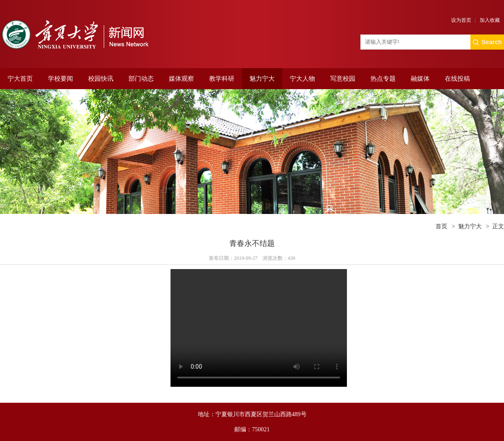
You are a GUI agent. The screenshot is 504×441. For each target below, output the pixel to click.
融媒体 (420, 79)
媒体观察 (181, 79)
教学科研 (222, 79)
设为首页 (461, 20)
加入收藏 (490, 20)
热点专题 (383, 79)
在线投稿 (457, 79)
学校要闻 (60, 79)
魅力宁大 (262, 79)
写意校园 (343, 79)
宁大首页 (20, 79)
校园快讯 (101, 79)
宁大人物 (302, 79)
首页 (441, 226)
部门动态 (141, 79)
